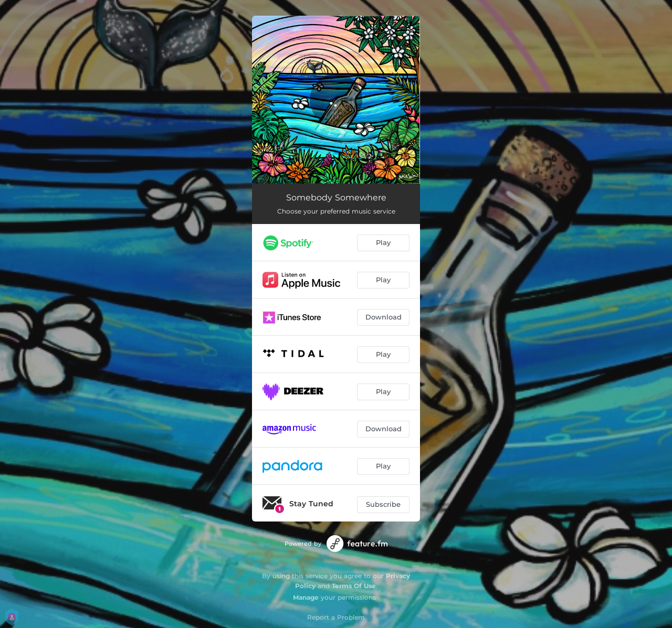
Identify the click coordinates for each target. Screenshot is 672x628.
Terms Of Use (354, 586)
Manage (306, 597)
